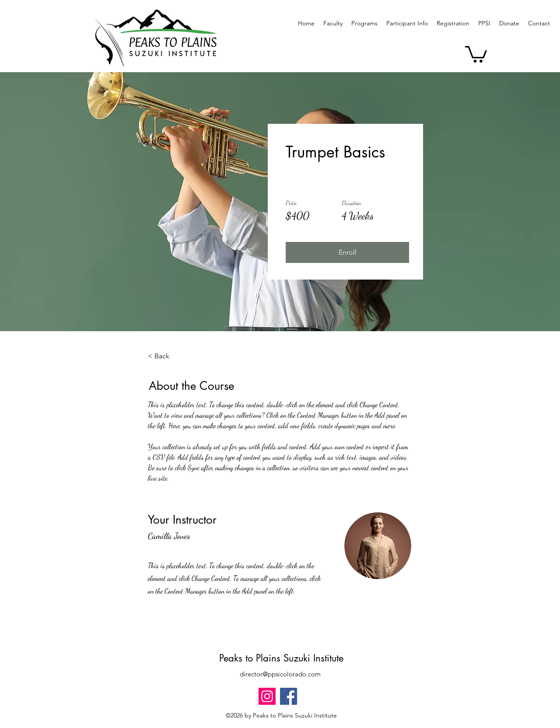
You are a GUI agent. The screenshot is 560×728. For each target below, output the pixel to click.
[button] (364, 23)
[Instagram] (267, 696)
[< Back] (172, 356)
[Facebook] (289, 696)
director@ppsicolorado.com (280, 674)
